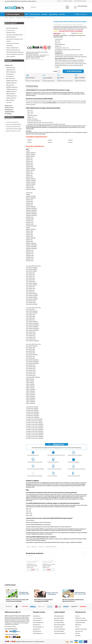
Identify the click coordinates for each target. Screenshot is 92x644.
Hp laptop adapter (59, 627)
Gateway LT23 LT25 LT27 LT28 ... (14, 131)
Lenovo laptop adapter (60, 629)
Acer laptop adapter (59, 616)
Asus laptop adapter (59, 623)
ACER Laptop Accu (11, 70)
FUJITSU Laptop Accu (12, 96)
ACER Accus (19, 18)
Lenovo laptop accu (38, 618)
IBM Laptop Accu (10, 100)
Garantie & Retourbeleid (81, 620)
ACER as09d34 (61, 132)
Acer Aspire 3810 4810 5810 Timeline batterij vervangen (51, 484)
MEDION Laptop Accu (11, 92)
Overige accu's (9, 110)
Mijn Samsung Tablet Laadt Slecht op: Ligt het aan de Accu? (73, 600)
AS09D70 (50, 142)
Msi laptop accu (37, 625)
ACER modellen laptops (43, 93)
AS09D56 (29, 142)
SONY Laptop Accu (11, 94)
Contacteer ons (79, 631)
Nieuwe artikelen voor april (80, 1)
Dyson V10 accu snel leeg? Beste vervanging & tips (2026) (43, 600)
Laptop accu (12, 18)
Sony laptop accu (37, 620)
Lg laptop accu (37, 629)
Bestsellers (45, 14)
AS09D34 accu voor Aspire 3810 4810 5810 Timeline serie (32, 566)
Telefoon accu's (9, 108)
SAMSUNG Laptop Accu (12, 87)
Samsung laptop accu (38, 623)
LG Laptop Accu (10, 76)
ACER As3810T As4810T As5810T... (14, 129)
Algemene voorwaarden (81, 629)
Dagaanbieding (53, 14)
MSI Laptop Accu (10, 85)
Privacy (77, 627)
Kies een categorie (13, 14)
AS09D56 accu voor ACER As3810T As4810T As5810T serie (49, 566)
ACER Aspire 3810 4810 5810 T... (14, 127)
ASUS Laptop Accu (11, 68)
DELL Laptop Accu (11, 79)
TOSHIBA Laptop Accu (12, 89)
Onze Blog (62, 14)
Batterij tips (78, 625)
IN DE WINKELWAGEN (73, 71)
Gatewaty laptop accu (38, 627)
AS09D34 (69, 50)
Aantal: (55, 71)
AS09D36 (74, 50)
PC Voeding (8, 114)
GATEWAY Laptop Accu (12, 81)
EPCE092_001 (65, 48)
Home (27, 14)
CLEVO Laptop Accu (11, 98)
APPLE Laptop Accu (11, 72)
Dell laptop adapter (59, 620)
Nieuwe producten (35, 14)
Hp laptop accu (37, 616)
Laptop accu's (9, 65)
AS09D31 (78, 50)
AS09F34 (70, 142)
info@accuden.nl (83, 14)
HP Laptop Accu (10, 74)
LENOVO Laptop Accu (11, 83)
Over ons (59, 1)
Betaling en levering (80, 618)
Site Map (77, 633)
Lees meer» (9, 102)
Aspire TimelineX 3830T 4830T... (14, 124)
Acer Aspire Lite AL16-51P (12, 122)
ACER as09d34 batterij (29, 18)
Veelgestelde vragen (80, 623)
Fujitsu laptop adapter (60, 625)
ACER (59, 41)
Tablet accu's (9, 106)
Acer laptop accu (37, 631)
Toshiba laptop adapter (60, 633)
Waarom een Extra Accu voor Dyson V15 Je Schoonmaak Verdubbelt (17, 600)
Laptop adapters (10, 112)
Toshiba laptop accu (38, 633)
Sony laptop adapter (59, 631)
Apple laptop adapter (59, 618)
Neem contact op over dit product (35, 59)
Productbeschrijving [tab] (32, 86)
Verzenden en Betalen (68, 1)
